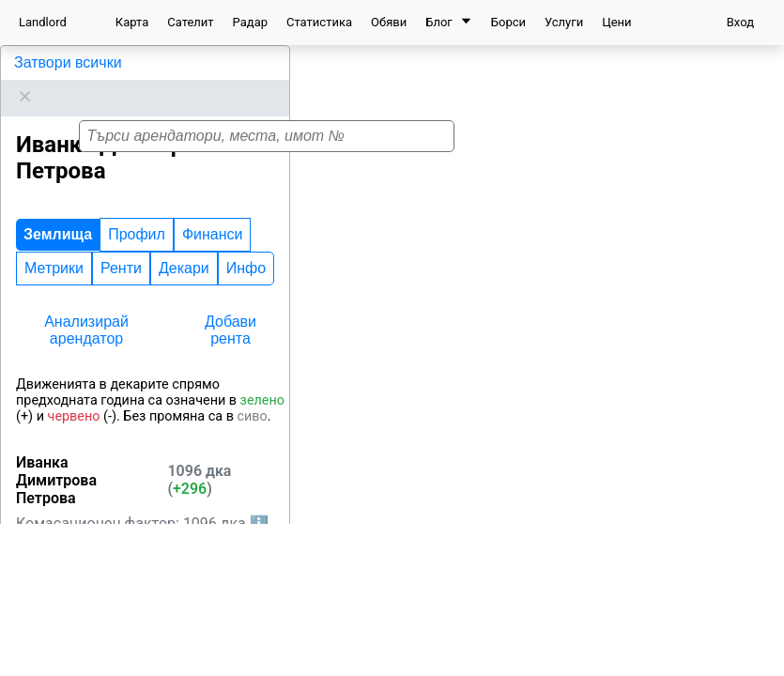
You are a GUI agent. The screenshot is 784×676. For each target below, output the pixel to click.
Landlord (43, 22)
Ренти (121, 245)
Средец (34, 649)
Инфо (246, 245)
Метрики (54, 245)
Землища (58, 211)
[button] (558, 351)
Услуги (564, 22)
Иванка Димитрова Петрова (113, 62)
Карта (132, 22)
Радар (250, 22)
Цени (616, 22)
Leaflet (757, 666)
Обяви (389, 22)
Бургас (89, 603)
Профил (137, 211)
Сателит (190, 22)
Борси (508, 22)
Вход (740, 22)
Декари (184, 245)
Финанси (213, 211)
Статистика (319, 22)
